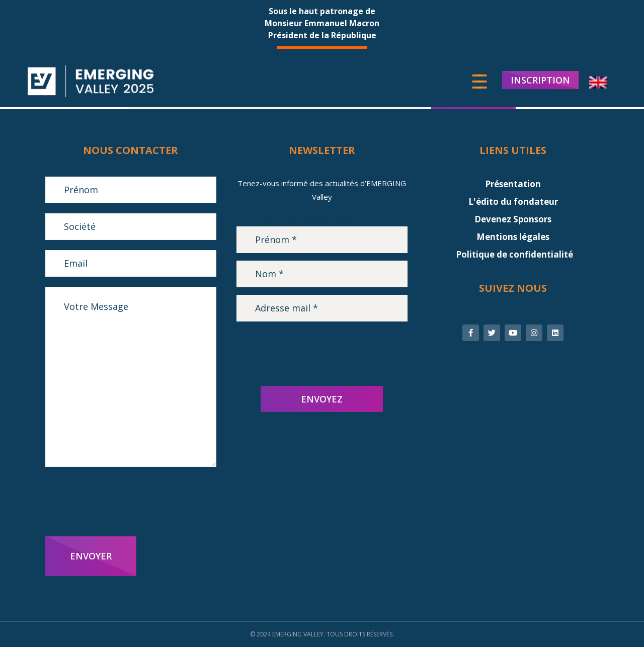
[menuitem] (598, 83)
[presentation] (122, 502)
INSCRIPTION (540, 80)
